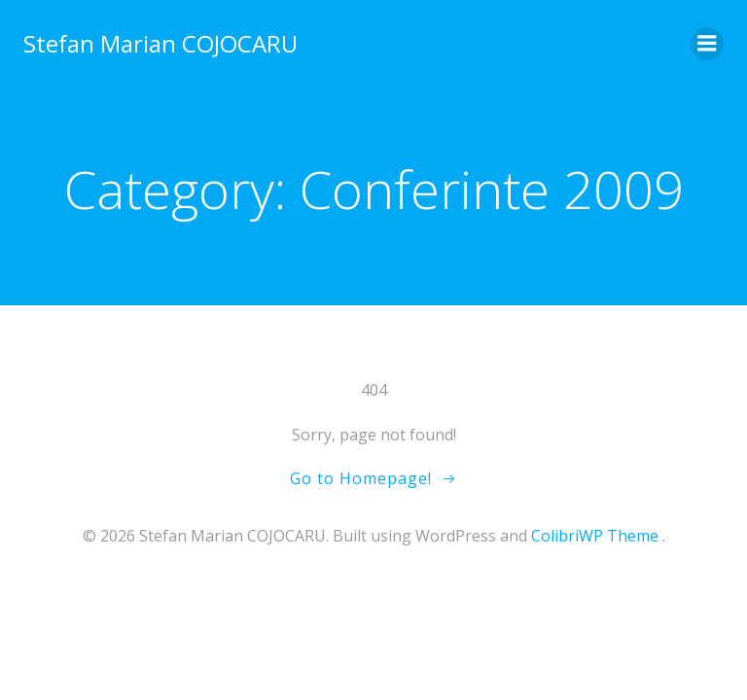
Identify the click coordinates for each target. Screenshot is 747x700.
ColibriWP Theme (595, 536)
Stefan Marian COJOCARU (160, 43)
